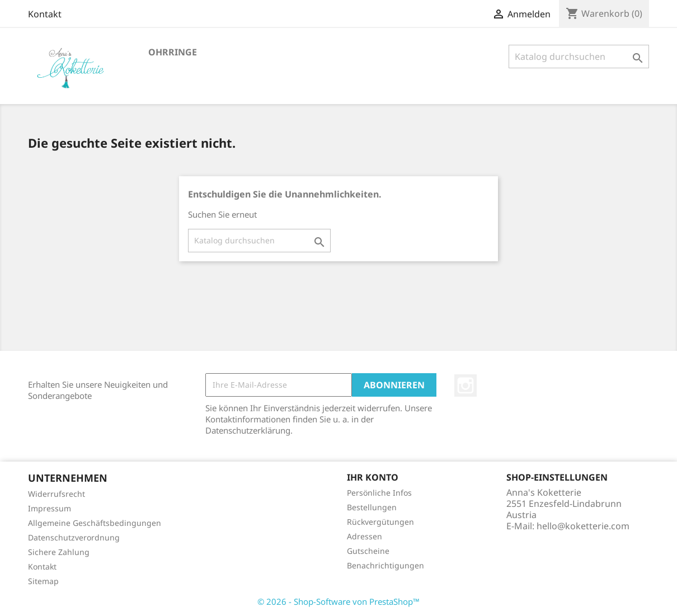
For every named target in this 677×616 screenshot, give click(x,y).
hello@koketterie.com (583, 526)
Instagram (466, 385)
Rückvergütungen (380, 522)
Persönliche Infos (379, 493)
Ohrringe (173, 52)
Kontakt (45, 14)
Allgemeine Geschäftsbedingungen (95, 523)
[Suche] (579, 57)
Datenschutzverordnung (74, 537)
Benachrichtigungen (385, 565)
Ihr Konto (373, 477)
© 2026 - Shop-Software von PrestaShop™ (338, 601)
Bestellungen (372, 507)
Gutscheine (368, 551)
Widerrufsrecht (57, 494)
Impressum (50, 508)
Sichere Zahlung (59, 552)
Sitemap (43, 581)
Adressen (365, 536)
